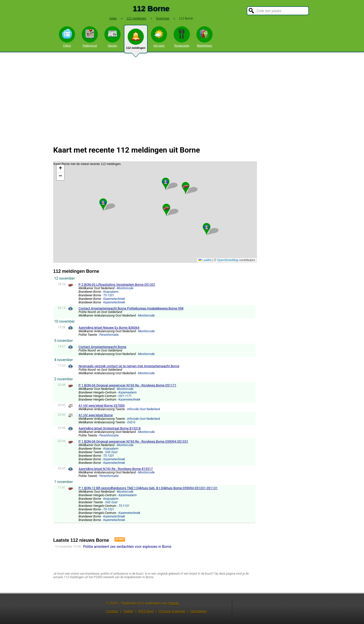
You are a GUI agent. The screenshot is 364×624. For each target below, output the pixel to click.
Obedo (174, 603)
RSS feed (146, 611)
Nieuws (112, 37)
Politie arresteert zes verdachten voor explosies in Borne (127, 547)
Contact (112, 611)
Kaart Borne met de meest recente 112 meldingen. (154, 212)
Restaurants (182, 37)
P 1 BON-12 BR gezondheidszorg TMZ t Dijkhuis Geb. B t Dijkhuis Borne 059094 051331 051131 (148, 488)
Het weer (159, 37)
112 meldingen (136, 41)
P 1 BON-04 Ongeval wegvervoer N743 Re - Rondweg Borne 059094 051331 (133, 441)
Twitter (128, 611)
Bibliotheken (204, 37)
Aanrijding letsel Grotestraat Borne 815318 (110, 428)
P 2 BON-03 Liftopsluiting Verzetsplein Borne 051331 (117, 285)
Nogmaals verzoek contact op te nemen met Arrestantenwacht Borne (129, 366)
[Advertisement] (182, 96)
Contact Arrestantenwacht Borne (103, 347)
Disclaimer (199, 611)
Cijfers (67, 37)
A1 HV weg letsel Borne (96, 415)
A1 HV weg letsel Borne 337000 (102, 405)
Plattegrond (90, 37)
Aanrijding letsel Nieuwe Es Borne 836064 (109, 328)
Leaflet (205, 260)
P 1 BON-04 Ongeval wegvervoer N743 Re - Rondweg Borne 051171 (128, 385)
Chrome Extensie (172, 611)
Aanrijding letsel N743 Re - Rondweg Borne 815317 (116, 469)
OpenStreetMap (228, 260)
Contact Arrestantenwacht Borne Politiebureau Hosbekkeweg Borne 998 (131, 308)
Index (113, 18)
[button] (166, 208)
